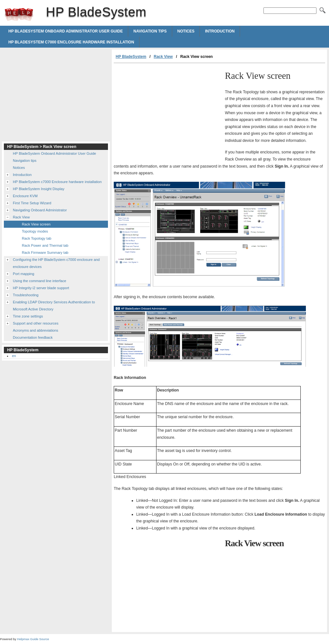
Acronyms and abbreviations (36, 330)
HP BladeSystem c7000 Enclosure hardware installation (71, 42)
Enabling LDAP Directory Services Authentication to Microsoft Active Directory (54, 306)
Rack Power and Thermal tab (45, 245)
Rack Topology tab (37, 238)
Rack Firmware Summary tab (45, 253)
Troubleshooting (26, 295)
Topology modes (35, 231)
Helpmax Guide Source (33, 639)
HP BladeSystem (19, 14)
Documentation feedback (33, 337)
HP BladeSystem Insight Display (39, 189)
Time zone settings (28, 316)
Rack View (163, 57)
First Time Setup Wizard (32, 203)
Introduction (220, 31)
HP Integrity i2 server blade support (41, 288)
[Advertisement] (168, 112)
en (14, 356)
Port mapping (24, 274)
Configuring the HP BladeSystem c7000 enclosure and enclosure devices (56, 263)
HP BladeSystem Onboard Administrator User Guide (66, 31)
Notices (186, 31)
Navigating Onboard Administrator (40, 210)
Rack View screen (36, 224)
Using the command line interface (40, 281)
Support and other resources (36, 323)
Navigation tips (150, 31)
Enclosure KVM (25, 196)
